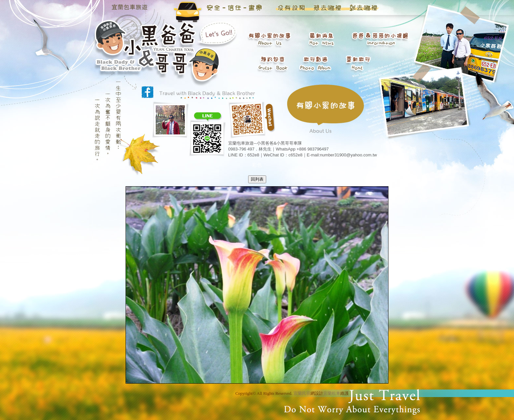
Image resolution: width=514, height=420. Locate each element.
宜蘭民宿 (302, 393)
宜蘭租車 (332, 393)
